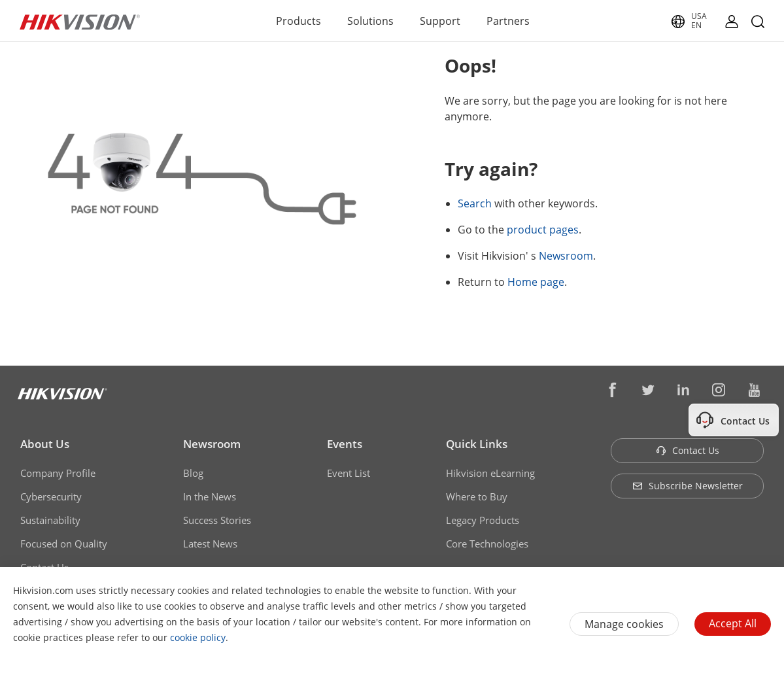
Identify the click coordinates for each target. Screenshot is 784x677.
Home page (536, 282)
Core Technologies (487, 544)
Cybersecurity (51, 496)
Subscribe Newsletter (688, 486)
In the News (210, 496)
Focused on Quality (64, 544)
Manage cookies (624, 624)
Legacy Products (483, 520)
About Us (45, 444)
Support (440, 21)
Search (475, 203)
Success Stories (217, 520)
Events (345, 444)
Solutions (370, 21)
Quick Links (477, 444)
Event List (349, 473)
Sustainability (50, 520)
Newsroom (566, 256)
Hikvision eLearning (490, 473)
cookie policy (198, 637)
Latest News (210, 544)
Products (298, 21)
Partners (508, 21)
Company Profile (58, 473)
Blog (193, 473)
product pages (543, 230)
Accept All (733, 623)
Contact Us (688, 450)
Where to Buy (477, 496)
